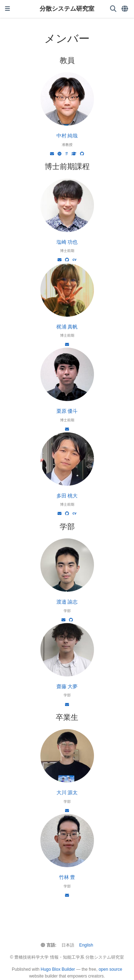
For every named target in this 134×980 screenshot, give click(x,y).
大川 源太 (67, 792)
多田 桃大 (67, 496)
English (86, 945)
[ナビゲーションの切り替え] (8, 9)
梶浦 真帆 (67, 327)
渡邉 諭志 (67, 602)
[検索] (113, 9)
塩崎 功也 (67, 242)
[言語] (125, 9)
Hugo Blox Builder (58, 969)
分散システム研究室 (67, 9)
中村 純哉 (67, 136)
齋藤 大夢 (67, 686)
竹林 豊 (67, 877)
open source (110, 969)
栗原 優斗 (67, 411)
